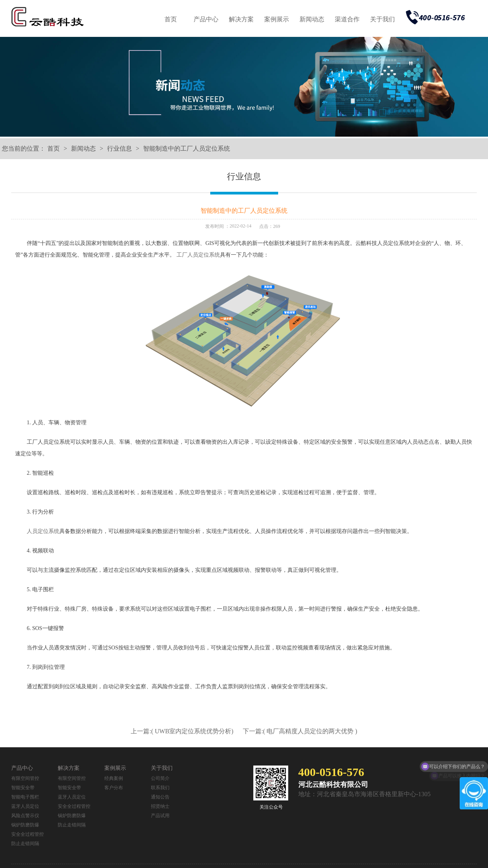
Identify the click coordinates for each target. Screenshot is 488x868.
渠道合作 (347, 19)
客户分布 (114, 788)
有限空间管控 (25, 778)
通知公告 (160, 797)
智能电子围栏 (25, 797)
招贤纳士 (160, 806)
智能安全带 (23, 788)
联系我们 (160, 788)
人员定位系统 (43, 531)
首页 (171, 19)
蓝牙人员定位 (25, 806)
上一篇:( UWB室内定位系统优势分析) (183, 731)
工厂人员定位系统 (198, 255)
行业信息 (119, 148)
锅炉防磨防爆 (25, 825)
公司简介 (160, 778)
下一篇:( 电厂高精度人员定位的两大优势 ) (300, 731)
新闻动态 (312, 19)
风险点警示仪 (25, 816)
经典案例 (114, 778)
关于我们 (382, 19)
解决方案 (241, 19)
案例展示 (277, 19)
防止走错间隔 (25, 844)
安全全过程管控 (28, 834)
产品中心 (206, 19)
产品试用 (160, 816)
